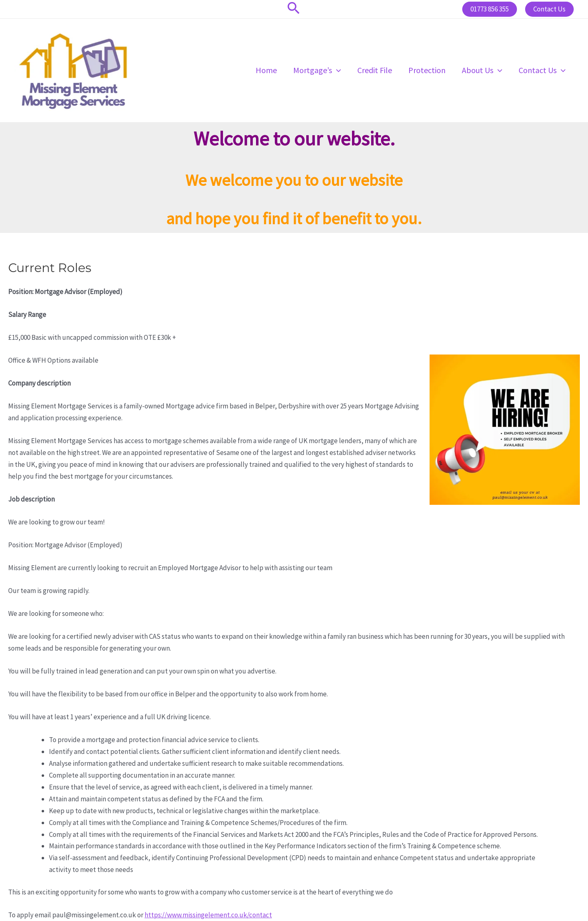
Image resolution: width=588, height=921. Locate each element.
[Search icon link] (294, 9)
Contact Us (542, 70)
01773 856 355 (490, 9)
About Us (482, 70)
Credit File (375, 70)
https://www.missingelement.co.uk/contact (208, 915)
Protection (427, 70)
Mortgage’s (317, 70)
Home (266, 70)
